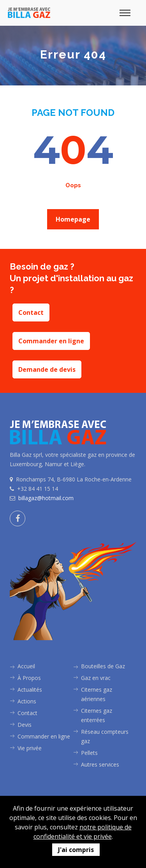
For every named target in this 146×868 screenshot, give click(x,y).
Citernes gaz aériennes (97, 694)
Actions (27, 701)
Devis (25, 725)
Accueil (26, 666)
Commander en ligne (51, 341)
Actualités (30, 690)
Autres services (100, 764)
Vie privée (30, 748)
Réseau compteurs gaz (105, 736)
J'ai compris (76, 850)
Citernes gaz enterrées (97, 715)
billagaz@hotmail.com (46, 498)
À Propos (29, 678)
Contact (31, 312)
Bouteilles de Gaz (103, 666)
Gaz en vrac (96, 678)
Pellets (89, 753)
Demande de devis (47, 369)
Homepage (73, 219)
